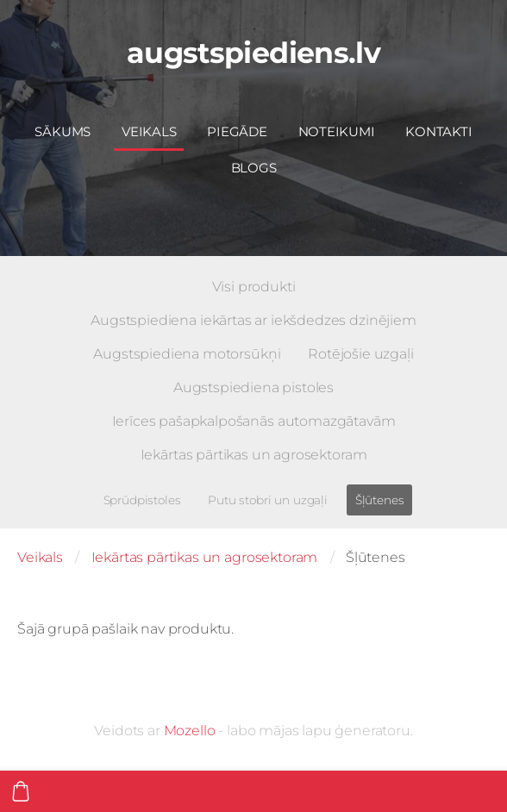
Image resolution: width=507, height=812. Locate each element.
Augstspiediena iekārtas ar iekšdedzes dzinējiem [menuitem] (253, 320)
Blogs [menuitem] (254, 168)
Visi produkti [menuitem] (254, 287)
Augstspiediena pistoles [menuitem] (253, 387)
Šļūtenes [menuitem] (380, 500)
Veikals (40, 557)
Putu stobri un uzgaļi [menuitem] (268, 500)
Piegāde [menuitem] (237, 131)
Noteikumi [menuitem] (337, 131)
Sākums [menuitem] (63, 131)
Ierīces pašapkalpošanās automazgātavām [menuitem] (254, 421)
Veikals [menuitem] (149, 131)
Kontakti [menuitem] (438, 131)
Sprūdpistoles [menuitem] (142, 500)
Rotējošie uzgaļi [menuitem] (360, 354)
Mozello (190, 731)
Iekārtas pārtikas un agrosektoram (205, 557)
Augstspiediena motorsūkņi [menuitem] (187, 354)
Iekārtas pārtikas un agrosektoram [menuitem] (254, 455)
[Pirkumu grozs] (21, 791)
